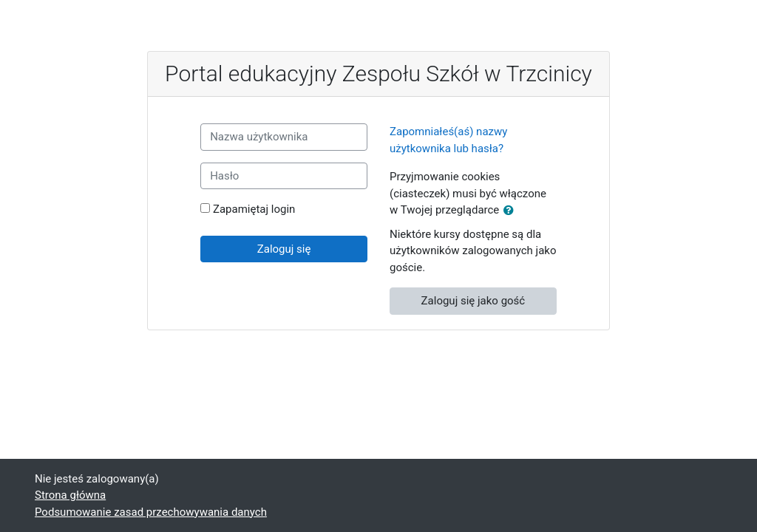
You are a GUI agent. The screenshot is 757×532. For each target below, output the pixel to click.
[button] (512, 211)
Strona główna (70, 495)
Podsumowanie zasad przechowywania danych (151, 512)
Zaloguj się (284, 249)
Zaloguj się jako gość (473, 301)
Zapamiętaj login (254, 209)
